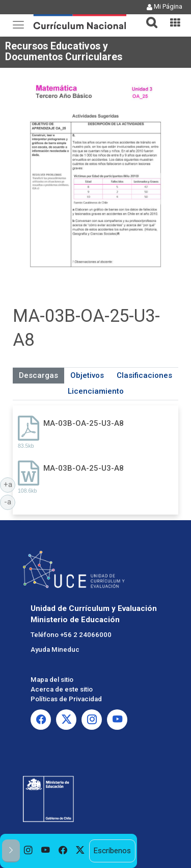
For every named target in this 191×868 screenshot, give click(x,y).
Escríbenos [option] (112, 851)
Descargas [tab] (38, 375)
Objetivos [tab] (87, 375)
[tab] (148, 17)
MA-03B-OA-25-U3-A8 (84, 423)
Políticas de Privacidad (66, 699)
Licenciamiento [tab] (96, 391)
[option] (29, 851)
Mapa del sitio (52, 680)
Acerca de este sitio (62, 689)
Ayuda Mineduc (55, 649)
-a (10, 501)
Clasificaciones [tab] (144, 375)
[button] (148, 16)
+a (10, 484)
